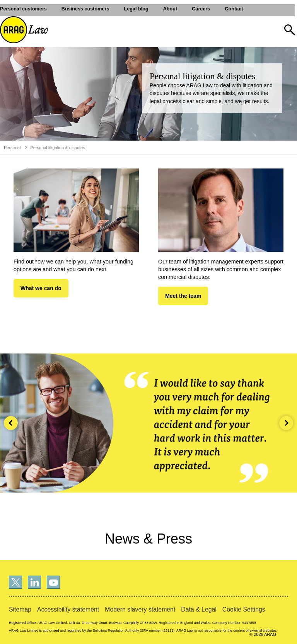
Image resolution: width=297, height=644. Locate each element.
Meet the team (183, 296)
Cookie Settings (244, 609)
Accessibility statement (68, 609)
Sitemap (20, 609)
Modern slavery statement (140, 609)
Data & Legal (199, 609)
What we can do (41, 288)
